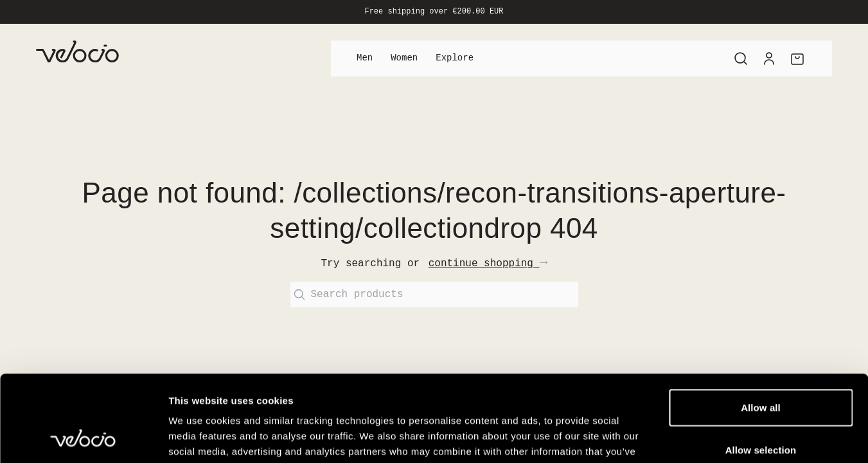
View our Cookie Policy (562, 386)
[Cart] (797, 59)
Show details (674, 438)
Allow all (761, 326)
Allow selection (761, 369)
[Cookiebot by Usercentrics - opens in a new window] (83, 438)
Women (404, 58)
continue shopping (488, 264)
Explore (455, 58)
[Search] (741, 59)
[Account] (769, 59)
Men (365, 58)
